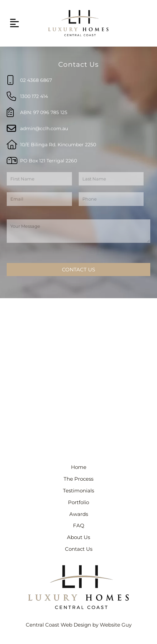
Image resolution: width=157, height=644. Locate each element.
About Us (78, 537)
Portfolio (78, 502)
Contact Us (78, 270)
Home (79, 467)
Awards (79, 514)
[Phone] (111, 199)
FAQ (79, 526)
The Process (78, 479)
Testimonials (78, 491)
